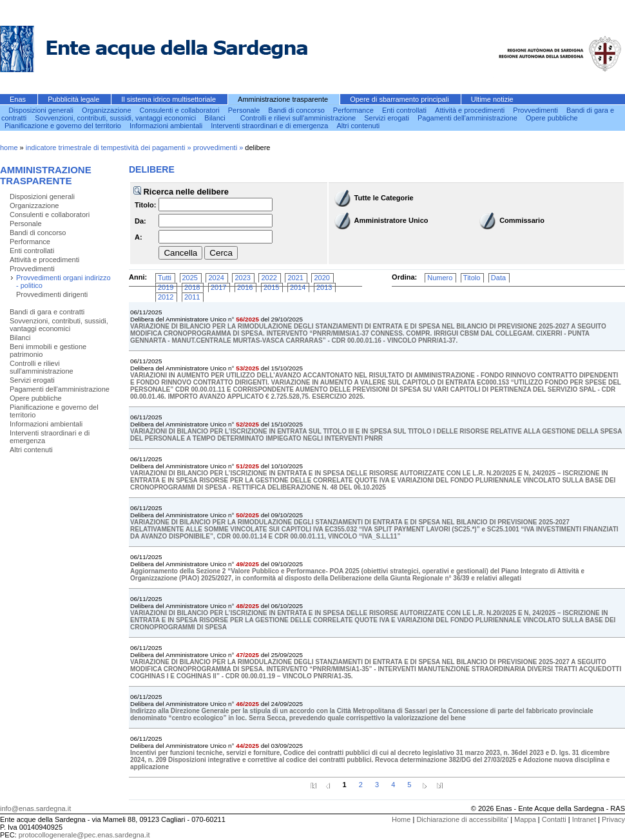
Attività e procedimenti (471, 110)
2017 (218, 287)
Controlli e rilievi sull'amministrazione (299, 118)
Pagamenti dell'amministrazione (468, 118)
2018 (192, 287)
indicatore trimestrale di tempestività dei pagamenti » (110, 148)
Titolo (472, 278)
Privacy (613, 819)
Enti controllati (405, 110)
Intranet (584, 819)
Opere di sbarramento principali (400, 99)
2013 (324, 287)
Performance (354, 110)
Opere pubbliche (552, 118)
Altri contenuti (359, 126)
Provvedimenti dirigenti (52, 294)
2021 (295, 278)
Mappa (525, 819)
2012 (166, 297)
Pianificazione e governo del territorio (64, 126)
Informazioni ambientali (167, 126)
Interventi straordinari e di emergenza (270, 126)
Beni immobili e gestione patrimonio (48, 350)
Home (401, 819)
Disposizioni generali (42, 110)
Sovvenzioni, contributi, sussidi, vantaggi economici (116, 118)
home (9, 148)
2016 (245, 287)
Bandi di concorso (297, 110)
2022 (269, 278)
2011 (192, 297)
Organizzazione (108, 110)
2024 (216, 278)
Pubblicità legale (74, 99)
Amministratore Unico (391, 220)
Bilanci (216, 118)
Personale (245, 110)
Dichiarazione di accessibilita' (462, 819)
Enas (19, 99)
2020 (322, 278)
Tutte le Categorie (384, 198)
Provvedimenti (536, 110)
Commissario (522, 220)
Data (498, 278)
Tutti (165, 278)
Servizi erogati (388, 118)
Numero (440, 278)
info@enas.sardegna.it (35, 808)
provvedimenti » (219, 148)
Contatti (554, 819)
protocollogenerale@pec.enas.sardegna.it (84, 835)
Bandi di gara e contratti (47, 312)
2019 (166, 287)
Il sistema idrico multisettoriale (169, 99)
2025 (190, 278)
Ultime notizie (492, 99)
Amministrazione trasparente (284, 99)
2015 (271, 287)
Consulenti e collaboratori (181, 110)
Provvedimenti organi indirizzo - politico (63, 282)
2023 (242, 278)
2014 (298, 287)
